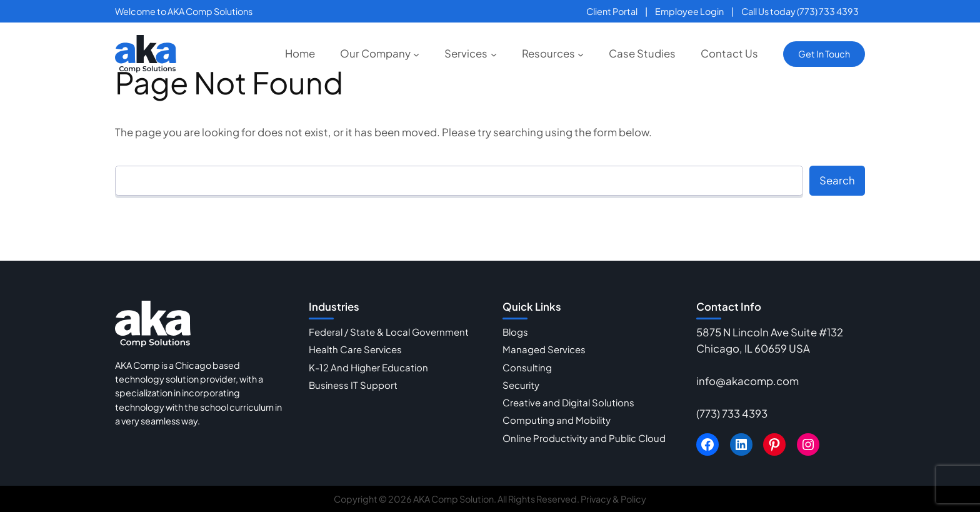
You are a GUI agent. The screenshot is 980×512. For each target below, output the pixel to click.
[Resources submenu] (581, 54)
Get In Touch (824, 54)
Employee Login (689, 11)
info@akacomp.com (747, 381)
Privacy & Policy (613, 499)
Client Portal (612, 11)
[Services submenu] (494, 54)
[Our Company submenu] (416, 54)
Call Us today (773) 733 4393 (800, 11)
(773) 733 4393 (732, 414)
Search (837, 180)
